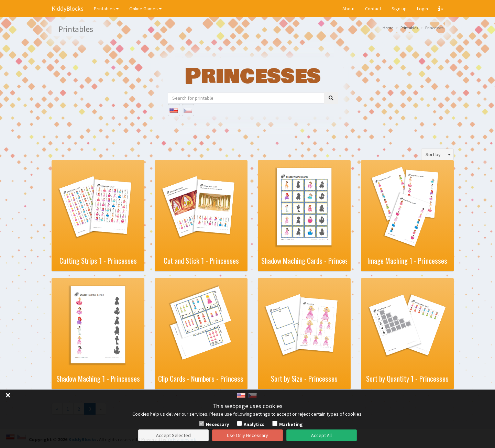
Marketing (291, 424)
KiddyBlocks (68, 8)
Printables (106, 9)
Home (388, 28)
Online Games (146, 9)
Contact (373, 9)
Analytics (254, 424)
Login (422, 9)
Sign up (399, 9)
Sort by (433, 154)
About (349, 9)
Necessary (217, 424)
